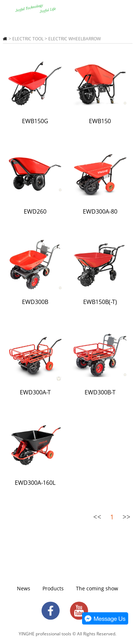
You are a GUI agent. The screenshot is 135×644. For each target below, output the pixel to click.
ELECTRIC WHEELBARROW (75, 39)
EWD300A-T (35, 392)
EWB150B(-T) (100, 302)
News (24, 588)
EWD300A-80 (100, 211)
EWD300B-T (100, 392)
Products (53, 588)
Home (5, 39)
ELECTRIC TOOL (28, 39)
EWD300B (35, 302)
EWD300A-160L (35, 483)
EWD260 (35, 211)
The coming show (97, 588)
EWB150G (35, 121)
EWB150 (100, 121)
